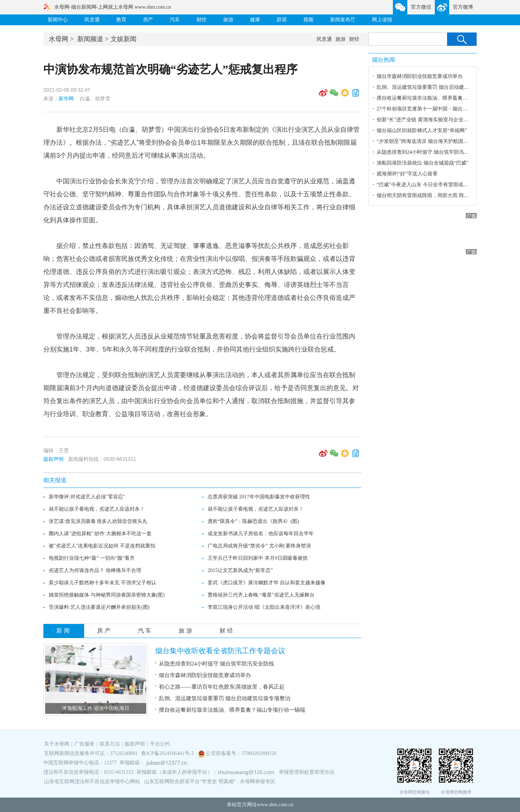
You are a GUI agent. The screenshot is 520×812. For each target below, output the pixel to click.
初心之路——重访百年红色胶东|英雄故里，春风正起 (222, 687)
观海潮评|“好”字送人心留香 (407, 174)
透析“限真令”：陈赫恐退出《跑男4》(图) (253, 521)
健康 (255, 20)
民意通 (92, 20)
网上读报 (382, 20)
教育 (121, 20)
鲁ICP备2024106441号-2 (168, 753)
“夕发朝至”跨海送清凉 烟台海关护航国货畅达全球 (433, 141)
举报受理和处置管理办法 (307, 772)
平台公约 (160, 744)
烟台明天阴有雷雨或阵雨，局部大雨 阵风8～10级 (432, 195)
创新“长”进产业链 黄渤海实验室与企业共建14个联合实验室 (443, 120)
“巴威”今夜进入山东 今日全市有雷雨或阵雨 (425, 185)
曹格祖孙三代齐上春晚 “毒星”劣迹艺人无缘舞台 (261, 595)
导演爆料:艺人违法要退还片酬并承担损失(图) (99, 607)
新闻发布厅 (343, 20)
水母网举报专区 (257, 782)
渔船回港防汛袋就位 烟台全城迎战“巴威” (422, 163)
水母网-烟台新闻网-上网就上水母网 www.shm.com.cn (112, 7)
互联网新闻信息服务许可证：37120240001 (91, 753)
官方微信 (421, 7)
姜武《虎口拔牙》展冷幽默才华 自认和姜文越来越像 (266, 583)
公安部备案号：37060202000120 (241, 753)
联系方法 (110, 744)
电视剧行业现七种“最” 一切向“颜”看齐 (92, 558)
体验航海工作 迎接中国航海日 (96, 708)
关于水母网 (57, 744)
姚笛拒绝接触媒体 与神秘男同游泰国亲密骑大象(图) (107, 595)
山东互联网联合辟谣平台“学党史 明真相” (190, 782)
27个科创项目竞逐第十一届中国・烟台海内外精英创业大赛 (442, 109)
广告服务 (84, 744)
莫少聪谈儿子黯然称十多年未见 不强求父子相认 (103, 583)
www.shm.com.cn (275, 805)
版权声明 (53, 459)
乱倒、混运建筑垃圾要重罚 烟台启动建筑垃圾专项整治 (225, 698)
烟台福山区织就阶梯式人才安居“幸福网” (422, 130)
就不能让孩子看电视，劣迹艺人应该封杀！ (97, 509)
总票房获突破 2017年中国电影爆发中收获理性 (259, 497)
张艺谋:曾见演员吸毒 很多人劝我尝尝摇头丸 (98, 521)
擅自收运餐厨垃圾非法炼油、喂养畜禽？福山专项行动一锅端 (232, 710)
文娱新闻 (123, 39)
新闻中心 (58, 20)
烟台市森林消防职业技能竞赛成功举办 (205, 675)
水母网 (58, 39)
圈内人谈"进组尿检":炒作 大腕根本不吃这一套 (100, 534)
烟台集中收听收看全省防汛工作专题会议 (220, 651)
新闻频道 (90, 39)
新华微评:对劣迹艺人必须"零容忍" (87, 497)
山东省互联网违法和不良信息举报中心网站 (92, 782)
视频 (308, 20)
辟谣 (282, 20)
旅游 (228, 20)
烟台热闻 (383, 60)
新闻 (64, 631)
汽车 (175, 20)
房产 (148, 20)
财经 (201, 20)
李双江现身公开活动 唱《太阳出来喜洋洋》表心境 (264, 607)
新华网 (66, 99)
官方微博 (463, 7)
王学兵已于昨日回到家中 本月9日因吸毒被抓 (258, 558)
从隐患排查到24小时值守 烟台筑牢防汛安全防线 (216, 664)
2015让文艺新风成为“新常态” (240, 570)
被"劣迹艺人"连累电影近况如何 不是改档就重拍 (102, 546)
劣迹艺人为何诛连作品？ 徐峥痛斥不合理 (95, 570)
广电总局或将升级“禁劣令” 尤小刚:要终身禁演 (259, 546)
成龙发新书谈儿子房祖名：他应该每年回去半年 (261, 534)
